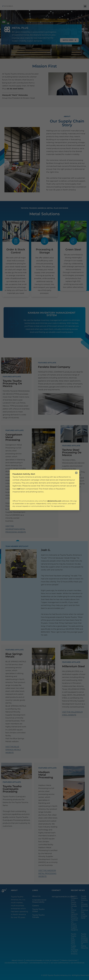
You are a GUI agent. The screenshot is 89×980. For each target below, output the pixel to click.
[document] (44, 490)
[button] (76, 473)
